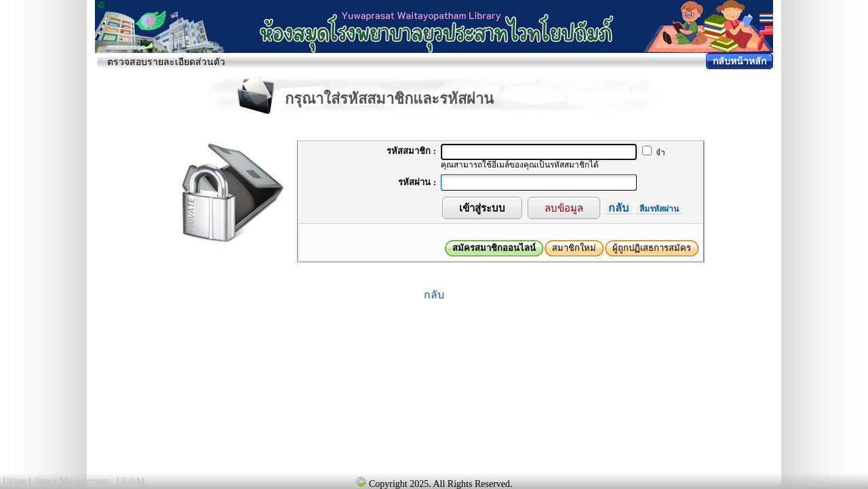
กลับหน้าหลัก (739, 61)
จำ (654, 153)
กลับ (618, 208)
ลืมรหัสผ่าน (659, 209)
